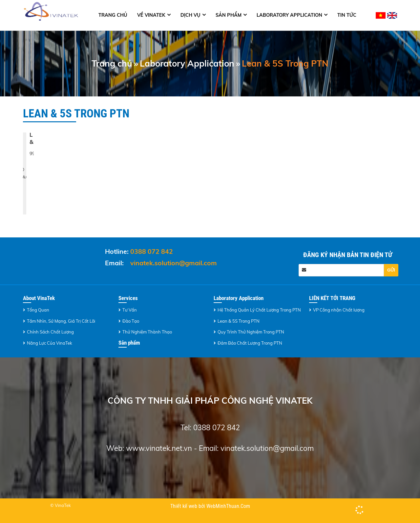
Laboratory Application (289, 15)
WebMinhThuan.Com (228, 506)
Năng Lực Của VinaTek (50, 343)
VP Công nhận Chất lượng (339, 310)
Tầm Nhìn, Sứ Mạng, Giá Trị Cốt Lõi (61, 321)
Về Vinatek (151, 15)
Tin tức (347, 15)
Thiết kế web (184, 506)
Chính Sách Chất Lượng (50, 332)
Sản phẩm (229, 15)
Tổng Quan (38, 310)
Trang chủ (113, 15)
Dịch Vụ (190, 15)
